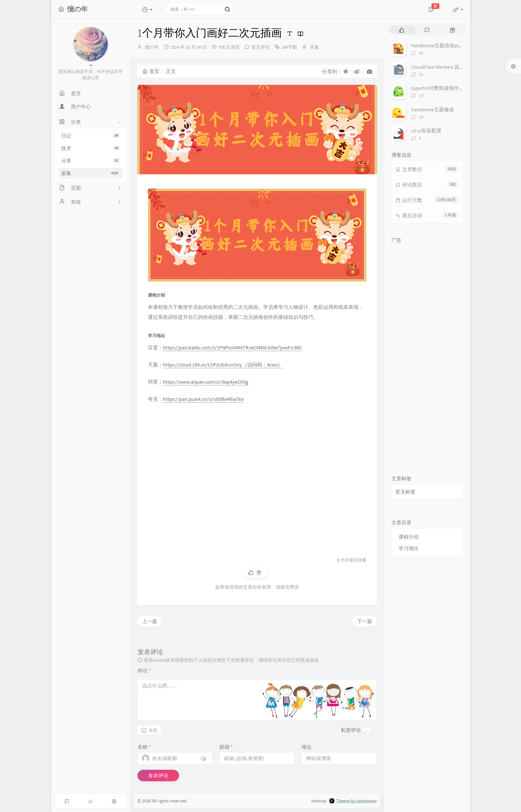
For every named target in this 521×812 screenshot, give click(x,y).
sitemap (319, 801)
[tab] (402, 30)
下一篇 (365, 621)
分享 (91, 161)
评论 (144, 671)
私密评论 (351, 730)
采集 (91, 173)
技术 (91, 148)
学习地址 (409, 548)
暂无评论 (261, 47)
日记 (91, 136)
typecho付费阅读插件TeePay (443, 88)
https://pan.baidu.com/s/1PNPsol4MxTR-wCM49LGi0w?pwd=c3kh (232, 347)
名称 (144, 747)
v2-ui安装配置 (426, 131)
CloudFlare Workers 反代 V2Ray (445, 67)
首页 (151, 71)
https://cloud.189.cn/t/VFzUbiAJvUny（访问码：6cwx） (223, 365)
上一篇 (150, 621)
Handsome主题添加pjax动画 (442, 45)
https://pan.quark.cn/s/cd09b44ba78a (203, 399)
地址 (307, 747)
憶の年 (152, 47)
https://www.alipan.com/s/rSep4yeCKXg (206, 382)
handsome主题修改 (433, 110)
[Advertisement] (257, 477)
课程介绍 (409, 537)
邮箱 (226, 747)
